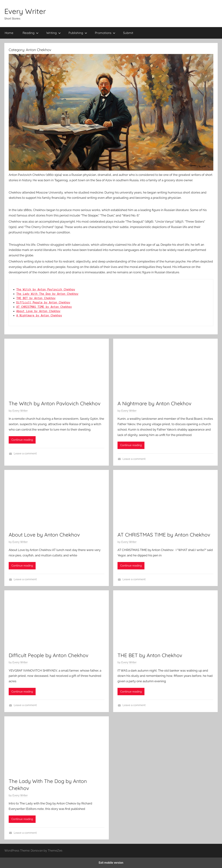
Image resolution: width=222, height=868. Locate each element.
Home (9, 33)
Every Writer (25, 11)
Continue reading (22, 440)
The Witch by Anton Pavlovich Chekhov (46, 290)
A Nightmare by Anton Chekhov (39, 316)
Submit (128, 33)
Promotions (105, 33)
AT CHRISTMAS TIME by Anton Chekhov (44, 307)
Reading (31, 33)
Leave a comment (25, 453)
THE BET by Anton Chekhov (36, 298)
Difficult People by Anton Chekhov (43, 303)
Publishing (78, 33)
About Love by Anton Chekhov (38, 311)
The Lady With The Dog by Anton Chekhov (47, 294)
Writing (54, 33)
